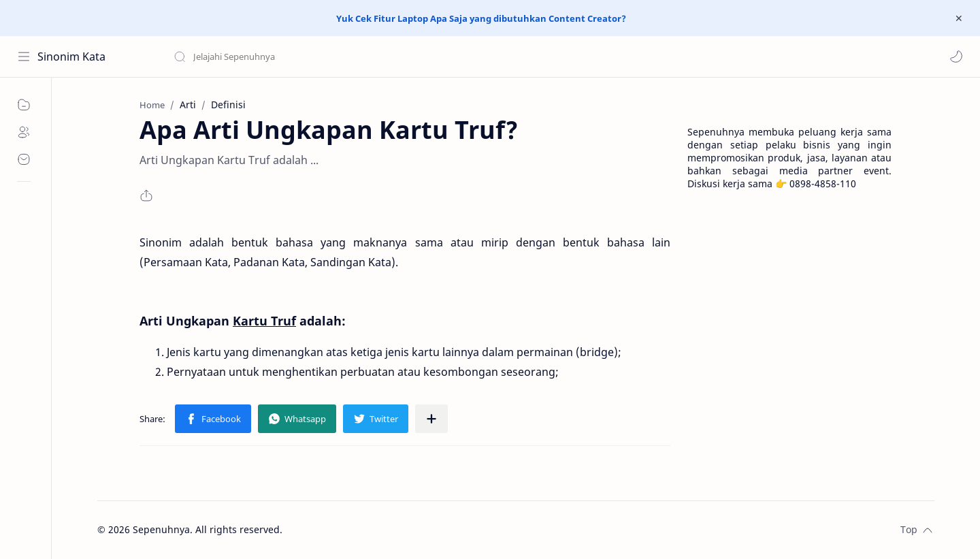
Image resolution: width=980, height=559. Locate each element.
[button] (956, 57)
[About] (24, 132)
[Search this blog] (282, 57)
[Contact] (24, 159)
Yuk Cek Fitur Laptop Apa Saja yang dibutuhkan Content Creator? (481, 18)
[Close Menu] (959, 18)
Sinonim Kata (71, 57)
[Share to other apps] (431, 419)
